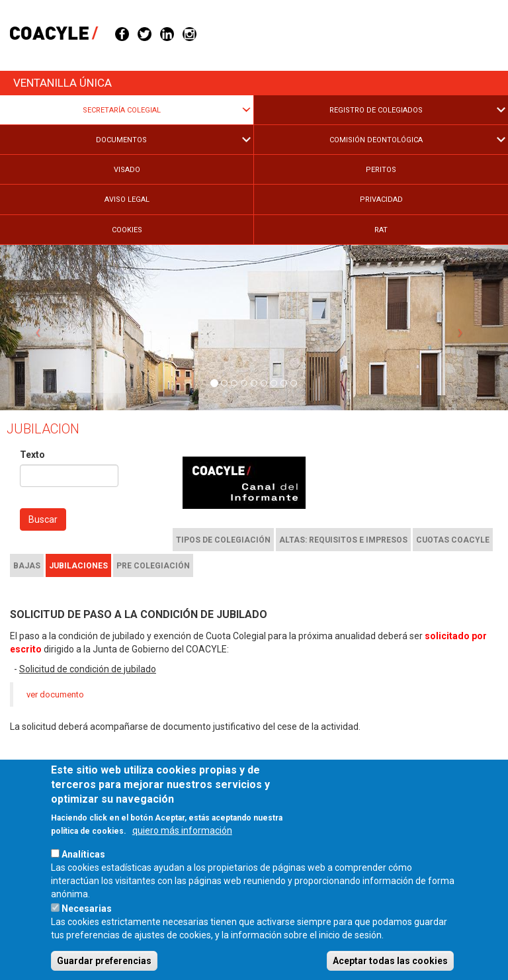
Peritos (381, 170)
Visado (127, 170)
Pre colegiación (153, 566)
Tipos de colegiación (223, 540)
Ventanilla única (63, 83)
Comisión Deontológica (376, 140)
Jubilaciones (78, 566)
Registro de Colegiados (376, 110)
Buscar (43, 519)
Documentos (121, 140)
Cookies (127, 230)
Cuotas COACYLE (453, 540)
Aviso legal (127, 200)
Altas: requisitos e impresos (343, 540)
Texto (32, 455)
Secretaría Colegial (122, 110)
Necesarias (87, 934)
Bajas (27, 566)
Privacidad (381, 200)
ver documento (55, 694)
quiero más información (182, 856)
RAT (381, 230)
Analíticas (83, 879)
